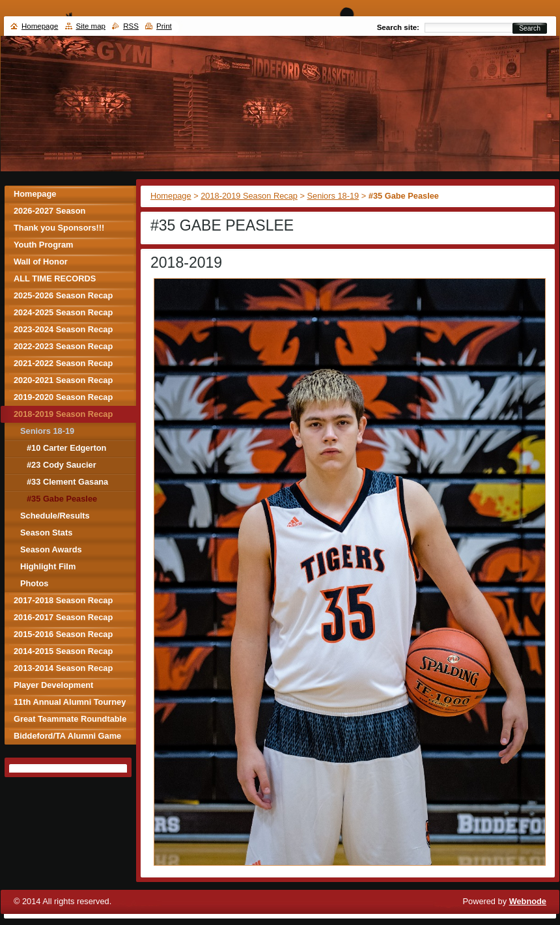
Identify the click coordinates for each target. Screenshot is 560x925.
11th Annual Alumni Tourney (70, 702)
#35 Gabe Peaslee (62, 499)
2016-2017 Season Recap (63, 617)
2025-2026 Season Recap (63, 295)
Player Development (53, 685)
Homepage (171, 196)
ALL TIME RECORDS (55, 278)
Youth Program (43, 245)
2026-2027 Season (49, 211)
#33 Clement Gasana (67, 482)
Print (164, 26)
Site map (91, 26)
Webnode (528, 901)
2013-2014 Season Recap (63, 668)
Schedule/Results (55, 516)
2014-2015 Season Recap (63, 651)
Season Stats (46, 533)
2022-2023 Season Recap (63, 346)
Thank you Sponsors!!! (59, 228)
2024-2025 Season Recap (63, 312)
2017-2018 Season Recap (63, 600)
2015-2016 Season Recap (63, 634)
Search (530, 28)
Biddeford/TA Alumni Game (67, 736)
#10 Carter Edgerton (66, 448)
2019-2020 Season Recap (63, 397)
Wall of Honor (41, 262)
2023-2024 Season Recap (63, 329)
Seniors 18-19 (333, 196)
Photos (34, 583)
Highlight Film (48, 566)
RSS (131, 26)
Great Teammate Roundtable (70, 719)
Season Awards (51, 549)
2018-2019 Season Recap (249, 196)
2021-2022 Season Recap (63, 363)
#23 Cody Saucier (62, 465)
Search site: (398, 27)
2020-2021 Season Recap (63, 380)
